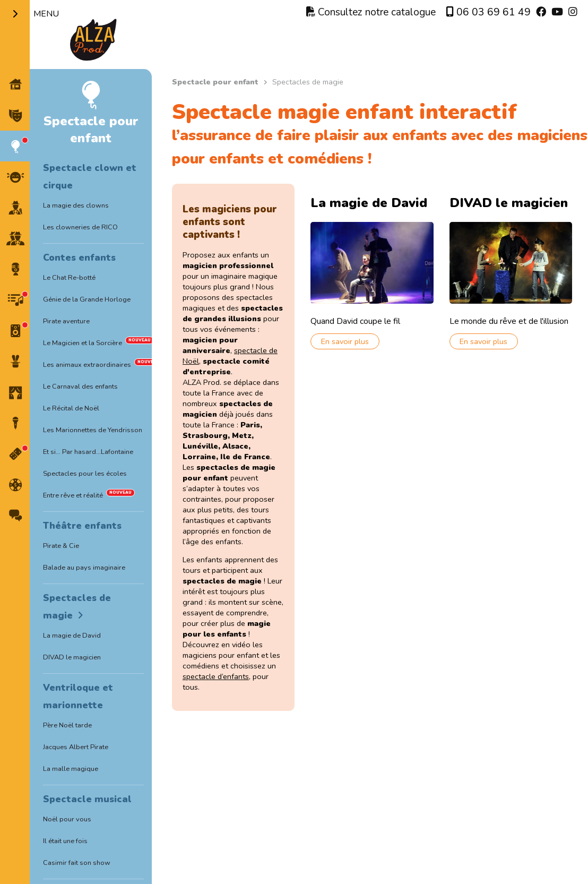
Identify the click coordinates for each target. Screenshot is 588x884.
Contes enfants (79, 258)
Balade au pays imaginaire (84, 568)
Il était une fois (65, 841)
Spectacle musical (87, 799)
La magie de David (72, 636)
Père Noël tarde (67, 725)
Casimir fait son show (77, 863)
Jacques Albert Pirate (76, 747)
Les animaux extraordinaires (87, 365)
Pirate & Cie (61, 546)
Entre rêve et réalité (73, 495)
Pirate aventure (66, 321)
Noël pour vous (67, 819)
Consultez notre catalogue (371, 12)
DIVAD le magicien (72, 657)
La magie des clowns (76, 205)
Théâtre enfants (82, 526)
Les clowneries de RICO (80, 227)
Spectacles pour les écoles (85, 474)
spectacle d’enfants (216, 676)
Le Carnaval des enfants (80, 387)
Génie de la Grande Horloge (87, 299)
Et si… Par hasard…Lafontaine (88, 452)
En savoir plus (345, 341)
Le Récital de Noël (71, 408)
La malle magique (71, 769)
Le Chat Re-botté (69, 278)
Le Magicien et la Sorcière (83, 343)
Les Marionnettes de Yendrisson (93, 430)
